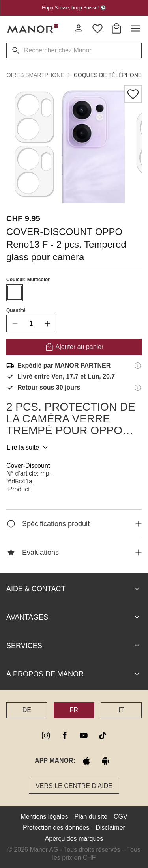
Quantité (16, 310)
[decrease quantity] (15, 324)
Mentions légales (44, 817)
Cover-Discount (28, 466)
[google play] (105, 761)
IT (121, 710)
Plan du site (91, 817)
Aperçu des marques (74, 839)
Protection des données (56, 828)
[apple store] (86, 761)
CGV (121, 817)
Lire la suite (28, 448)
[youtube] (84, 735)
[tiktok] (103, 735)
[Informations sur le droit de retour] (138, 388)
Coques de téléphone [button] (108, 75)
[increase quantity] (47, 324)
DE (27, 710)
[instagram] (46, 735)
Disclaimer (110, 828)
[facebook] (65, 735)
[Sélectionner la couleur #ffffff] (15, 293)
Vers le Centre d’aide (74, 786)
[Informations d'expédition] (138, 366)
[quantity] (31, 324)
